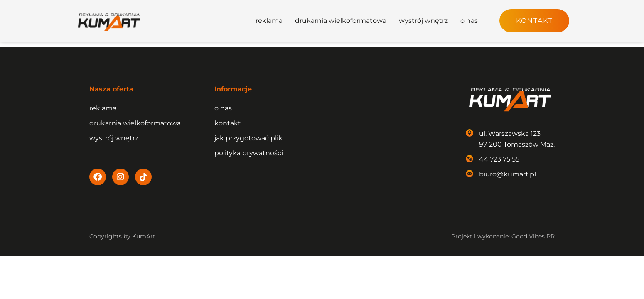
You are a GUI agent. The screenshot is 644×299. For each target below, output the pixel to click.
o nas (469, 21)
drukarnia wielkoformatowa (341, 21)
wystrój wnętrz (423, 21)
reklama (269, 21)
